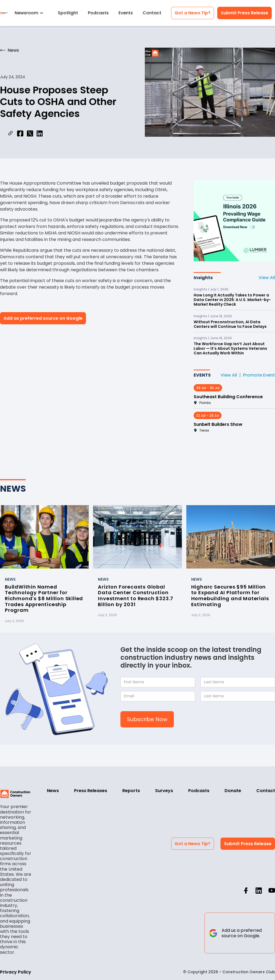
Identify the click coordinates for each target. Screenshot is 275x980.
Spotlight (68, 13)
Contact (152, 13)
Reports (131, 791)
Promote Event (259, 375)
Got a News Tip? (193, 13)
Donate (233, 791)
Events (126, 13)
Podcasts (98, 13)
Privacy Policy (16, 972)
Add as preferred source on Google (43, 318)
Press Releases (91, 791)
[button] (31, 13)
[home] (4, 13)
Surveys (164, 791)
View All (267, 278)
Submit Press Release (244, 13)
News (53, 791)
